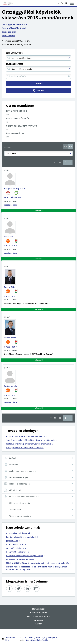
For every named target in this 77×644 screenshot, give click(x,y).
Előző (65, 162)
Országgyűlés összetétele (15, 24)
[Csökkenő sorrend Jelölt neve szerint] (70, 146)
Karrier (38, 618)
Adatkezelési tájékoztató (38, 611)
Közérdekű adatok (39, 607)
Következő (70, 162)
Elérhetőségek (39, 604)
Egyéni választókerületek (14, 28)
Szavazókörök (9, 36)
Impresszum (38, 615)
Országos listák (10, 32)
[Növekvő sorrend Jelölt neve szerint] (66, 146)
